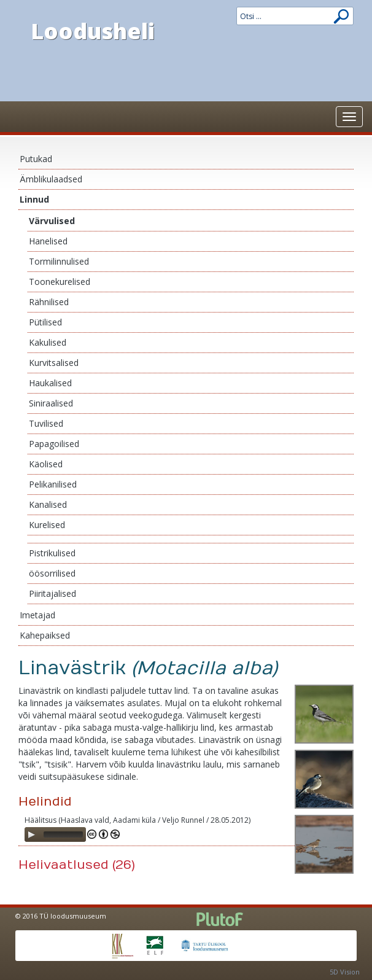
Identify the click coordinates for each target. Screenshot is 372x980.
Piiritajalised (52, 593)
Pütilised (45, 322)
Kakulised (48, 342)
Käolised (46, 464)
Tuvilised (46, 423)
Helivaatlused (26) (77, 865)
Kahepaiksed (45, 635)
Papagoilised (54, 444)
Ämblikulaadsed (51, 179)
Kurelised (47, 525)
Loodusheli (93, 31)
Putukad (36, 159)
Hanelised (48, 241)
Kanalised (48, 504)
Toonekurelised (60, 282)
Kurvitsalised (54, 363)
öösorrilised (52, 573)
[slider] (63, 834)
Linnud (34, 199)
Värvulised (52, 221)
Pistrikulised (52, 553)
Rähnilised (49, 302)
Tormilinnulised (59, 261)
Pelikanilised (53, 484)
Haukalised (50, 383)
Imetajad (37, 615)
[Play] (31, 834)
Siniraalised (51, 403)
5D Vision (345, 972)
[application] (55, 834)
